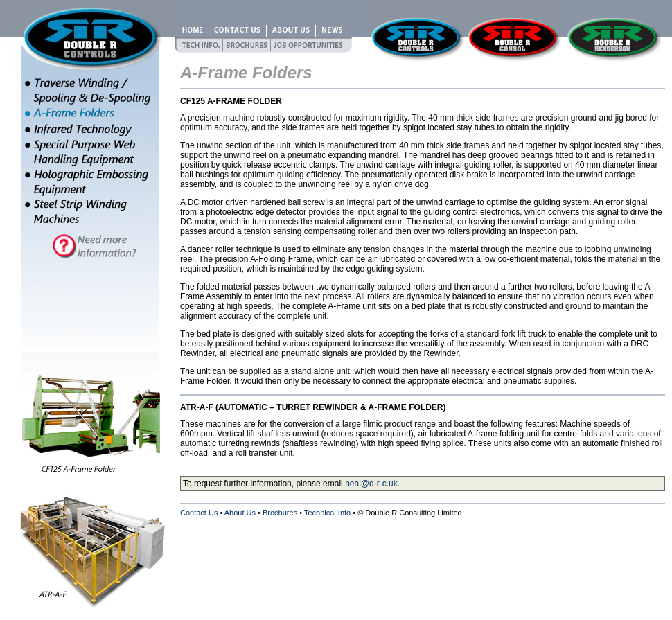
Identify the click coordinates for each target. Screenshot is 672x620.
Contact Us (199, 513)
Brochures (280, 513)
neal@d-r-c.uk (371, 484)
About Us (240, 513)
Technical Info (327, 513)
